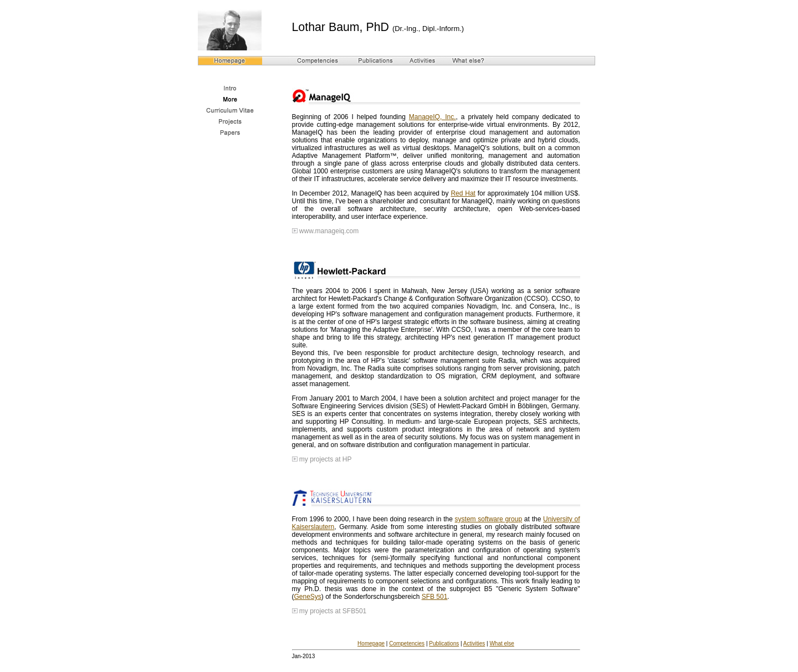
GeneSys (308, 597)
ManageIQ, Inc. (433, 117)
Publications (444, 643)
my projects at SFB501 (333, 611)
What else (502, 643)
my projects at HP (326, 459)
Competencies (407, 643)
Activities (474, 643)
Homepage (371, 643)
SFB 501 (435, 597)
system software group (489, 519)
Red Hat (463, 193)
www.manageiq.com (329, 231)
